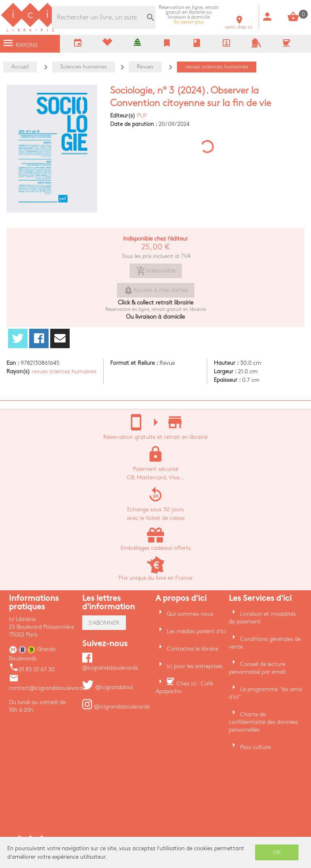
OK (277, 852)
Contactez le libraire (193, 649)
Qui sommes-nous (190, 614)
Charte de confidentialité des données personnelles (263, 722)
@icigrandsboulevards (116, 707)
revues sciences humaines (64, 371)
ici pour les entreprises (195, 666)
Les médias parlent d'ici (196, 631)
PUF (142, 116)
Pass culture (255, 747)
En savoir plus (189, 15)
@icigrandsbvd (108, 687)
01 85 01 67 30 (32, 669)
